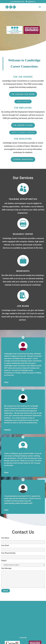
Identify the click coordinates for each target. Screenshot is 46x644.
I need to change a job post (23, 132)
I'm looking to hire (23, 125)
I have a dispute (23, 101)
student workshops (23, 159)
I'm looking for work (23, 94)
